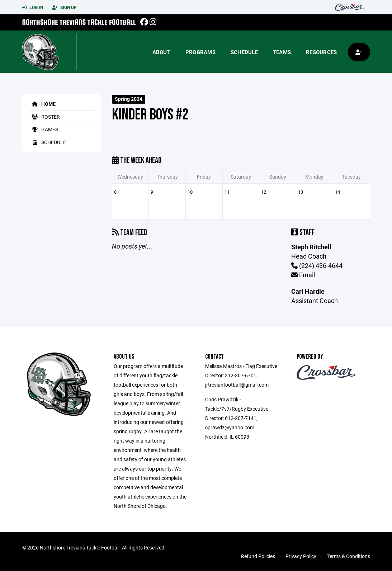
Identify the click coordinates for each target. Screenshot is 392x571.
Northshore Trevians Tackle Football (79, 22)
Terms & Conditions (348, 556)
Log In (33, 8)
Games (44, 129)
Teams (282, 52)
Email (303, 275)
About (161, 52)
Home (42, 104)
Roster (45, 117)
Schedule (244, 52)
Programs (200, 52)
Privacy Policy (301, 556)
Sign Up (64, 8)
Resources (321, 52)
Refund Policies (258, 556)
